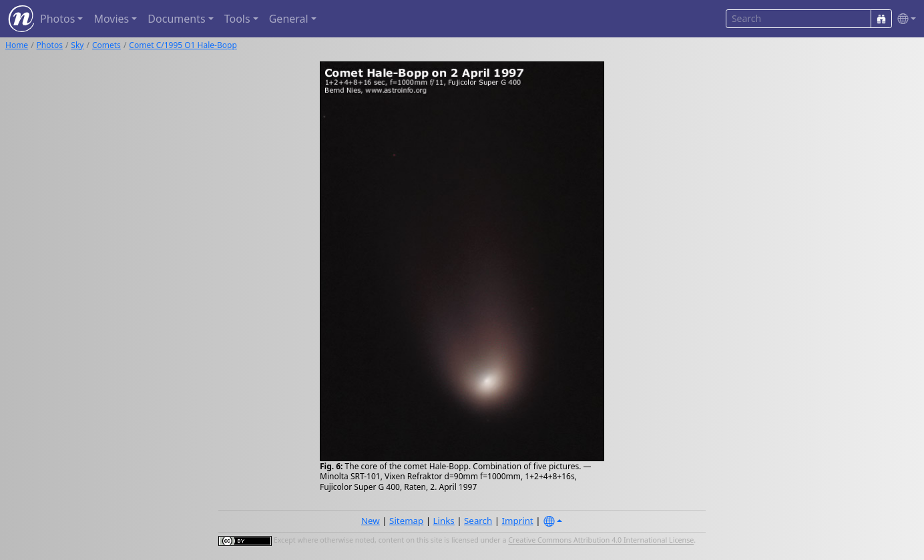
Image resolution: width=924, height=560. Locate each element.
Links (444, 521)
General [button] (289, 19)
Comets (106, 45)
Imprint (518, 521)
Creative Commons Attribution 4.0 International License (601, 541)
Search (478, 521)
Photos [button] (57, 19)
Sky (77, 45)
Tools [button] (237, 19)
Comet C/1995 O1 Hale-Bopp (183, 45)
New (371, 521)
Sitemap (406, 521)
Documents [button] (176, 19)
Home (17, 45)
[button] (904, 19)
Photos (50, 45)
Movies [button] (111, 19)
